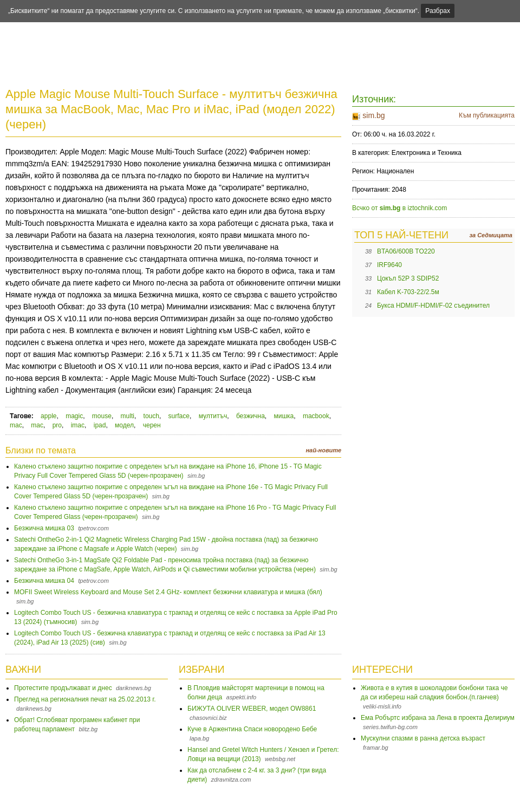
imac (78, 425)
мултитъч (213, 416)
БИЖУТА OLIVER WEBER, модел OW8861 (252, 709)
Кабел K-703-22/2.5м (408, 292)
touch (151, 416)
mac (16, 425)
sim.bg (373, 115)
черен (152, 425)
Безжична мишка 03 (44, 528)
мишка (284, 416)
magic (74, 416)
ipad (100, 425)
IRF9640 (389, 265)
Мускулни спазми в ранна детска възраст (423, 738)
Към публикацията (487, 115)
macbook (316, 416)
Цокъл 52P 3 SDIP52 (408, 278)
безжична (251, 416)
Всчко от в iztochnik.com (399, 208)
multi (128, 416)
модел (124, 425)
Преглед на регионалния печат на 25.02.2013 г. (85, 699)
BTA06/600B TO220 (406, 251)
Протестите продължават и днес (63, 688)
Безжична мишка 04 (44, 581)
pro (57, 425)
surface (179, 416)
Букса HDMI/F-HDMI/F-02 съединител (433, 306)
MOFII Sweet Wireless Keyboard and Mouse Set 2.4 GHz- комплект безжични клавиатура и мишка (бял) (168, 592)
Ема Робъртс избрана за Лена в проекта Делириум (438, 718)
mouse (102, 416)
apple (48, 416)
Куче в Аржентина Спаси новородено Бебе (252, 729)
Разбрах (438, 11)
